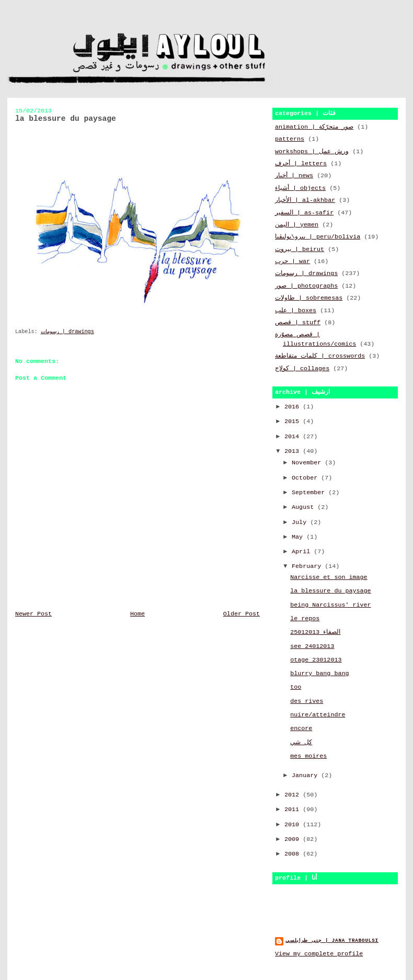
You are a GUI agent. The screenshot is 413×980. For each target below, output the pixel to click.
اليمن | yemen (297, 225)
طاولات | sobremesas (309, 298)
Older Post (242, 614)
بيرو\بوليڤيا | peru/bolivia (318, 237)
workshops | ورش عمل (312, 152)
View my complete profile (319, 954)
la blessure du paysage (330, 591)
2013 (294, 451)
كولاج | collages (302, 369)
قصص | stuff (298, 323)
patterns (290, 139)
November (308, 463)
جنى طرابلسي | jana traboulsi (332, 941)
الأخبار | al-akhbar (305, 200)
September (310, 493)
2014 (294, 437)
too (296, 687)
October (306, 478)
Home (137, 614)
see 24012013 (312, 646)
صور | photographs (306, 286)
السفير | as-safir (304, 213)
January (306, 776)
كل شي (301, 743)
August (305, 507)
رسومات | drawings (67, 332)
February (308, 566)
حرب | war (292, 261)
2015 (294, 421)
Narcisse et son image (329, 577)
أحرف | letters (301, 164)
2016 (294, 407)
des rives (307, 701)
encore (301, 728)
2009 (294, 839)
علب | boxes (296, 311)
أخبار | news (294, 176)
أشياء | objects (300, 188)
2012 (294, 795)
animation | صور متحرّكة (314, 127)
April (303, 552)
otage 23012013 (316, 660)
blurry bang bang (319, 674)
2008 (294, 854)
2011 (294, 810)
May (299, 537)
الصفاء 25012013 (315, 632)
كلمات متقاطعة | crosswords (320, 356)
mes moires (308, 756)
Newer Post (33, 614)
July (301, 522)
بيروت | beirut (300, 249)
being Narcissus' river (330, 605)
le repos (305, 619)
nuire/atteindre (318, 715)
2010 (294, 825)
